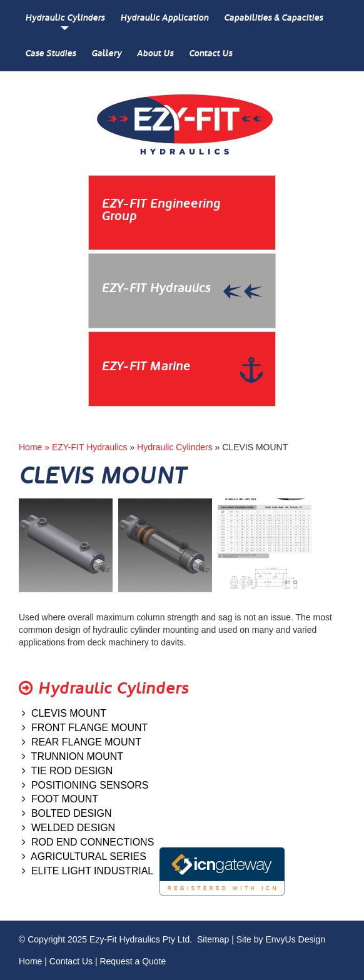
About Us (155, 53)
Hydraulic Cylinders (65, 18)
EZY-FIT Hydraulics (90, 447)
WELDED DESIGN (68, 828)
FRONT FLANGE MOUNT (85, 728)
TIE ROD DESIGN (67, 771)
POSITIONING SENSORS (85, 785)
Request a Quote (133, 961)
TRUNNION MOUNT (73, 756)
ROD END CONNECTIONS (88, 842)
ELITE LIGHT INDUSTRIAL (88, 871)
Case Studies (50, 53)
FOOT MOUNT (60, 799)
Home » (35, 447)
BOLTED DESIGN (67, 813)
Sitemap (213, 939)
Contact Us (210, 53)
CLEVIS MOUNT (64, 713)
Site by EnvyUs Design (281, 939)
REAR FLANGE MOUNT (82, 742)
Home (30, 961)
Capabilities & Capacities (273, 18)
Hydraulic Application (164, 18)
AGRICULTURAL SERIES (84, 856)
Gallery (106, 53)
